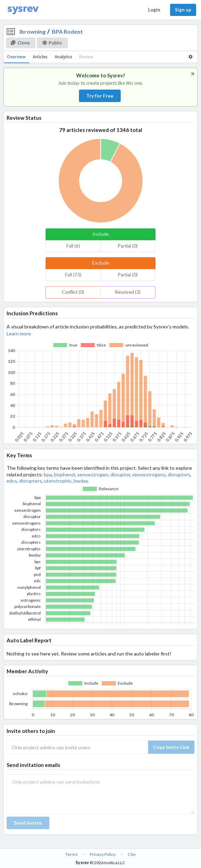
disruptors (179, 474)
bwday (81, 481)
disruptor (120, 474)
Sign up (183, 10)
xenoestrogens (149, 474)
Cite (132, 854)
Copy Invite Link (171, 747)
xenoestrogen (93, 474)
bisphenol (65, 474)
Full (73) (73, 275)
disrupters (30, 481)
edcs (12, 481)
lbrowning (33, 31)
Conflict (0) (73, 292)
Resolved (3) (128, 292)
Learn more (19, 333)
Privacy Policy (103, 854)
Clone (20, 43)
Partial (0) (128, 246)
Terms (71, 854)
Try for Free (100, 96)
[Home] (23, 10)
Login (154, 10)
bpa (48, 474)
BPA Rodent (67, 31)
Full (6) (73, 246)
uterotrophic (58, 481)
